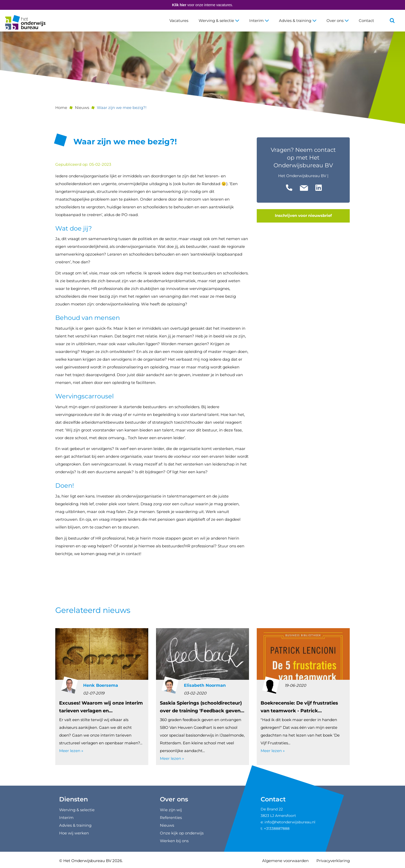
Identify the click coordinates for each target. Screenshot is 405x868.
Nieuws (82, 108)
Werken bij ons (174, 841)
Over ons (337, 21)
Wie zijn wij (171, 810)
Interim (259, 21)
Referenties (171, 818)
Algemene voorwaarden (285, 861)
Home (61, 108)
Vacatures (179, 21)
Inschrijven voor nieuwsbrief (303, 216)
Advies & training (298, 21)
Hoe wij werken (74, 833)
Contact (366, 21)
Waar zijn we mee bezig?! (122, 108)
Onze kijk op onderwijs (182, 833)
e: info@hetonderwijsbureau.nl (288, 822)
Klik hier (179, 5)
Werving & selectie (219, 21)
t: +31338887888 (275, 828)
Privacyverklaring (333, 861)
